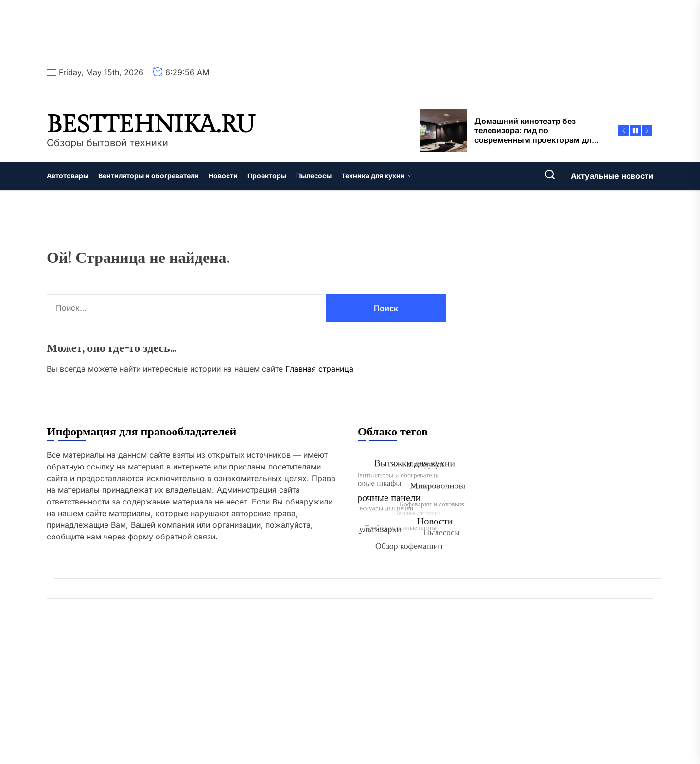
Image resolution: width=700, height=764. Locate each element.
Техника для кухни (377, 176)
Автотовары (68, 176)
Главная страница (319, 369)
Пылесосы (314, 176)
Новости (223, 176)
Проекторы (267, 176)
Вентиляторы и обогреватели (149, 176)
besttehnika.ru (151, 125)
